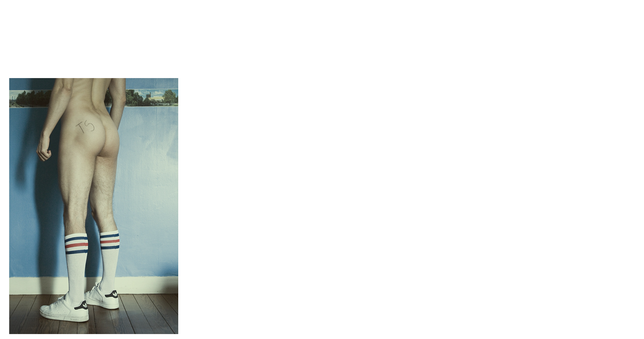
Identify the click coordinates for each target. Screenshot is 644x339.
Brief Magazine (322, 39)
